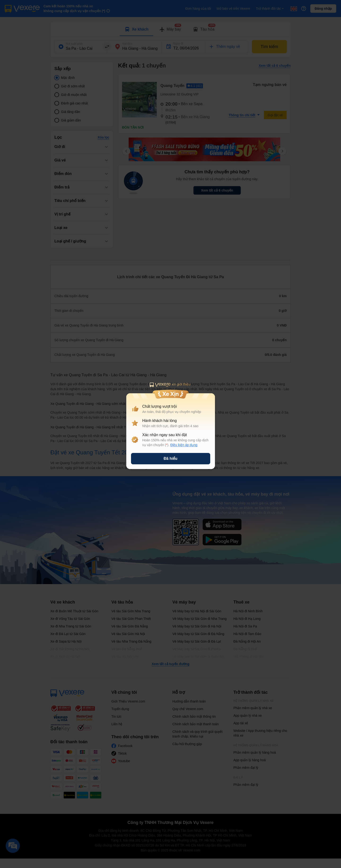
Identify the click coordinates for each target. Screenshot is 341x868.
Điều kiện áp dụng (184, 445)
